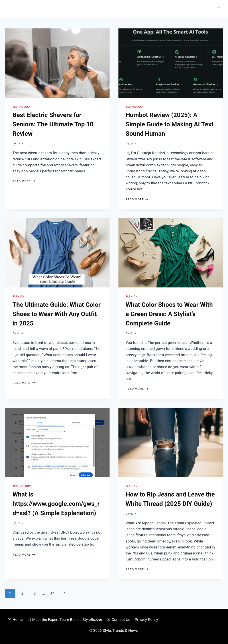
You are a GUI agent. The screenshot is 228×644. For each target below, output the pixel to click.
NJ (18, 333)
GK (18, 144)
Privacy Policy (146, 620)
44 (52, 593)
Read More (24, 181)
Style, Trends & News (121, 630)
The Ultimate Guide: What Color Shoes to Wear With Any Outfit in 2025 (57, 314)
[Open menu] (219, 9)
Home (15, 620)
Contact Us (118, 620)
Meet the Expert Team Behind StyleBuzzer (65, 620)
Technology (22, 107)
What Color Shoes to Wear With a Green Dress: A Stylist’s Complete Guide (169, 314)
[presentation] (57, 63)
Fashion (18, 297)
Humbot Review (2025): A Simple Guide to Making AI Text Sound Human (170, 124)
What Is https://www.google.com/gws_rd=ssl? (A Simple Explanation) (56, 504)
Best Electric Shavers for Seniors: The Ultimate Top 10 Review (53, 124)
